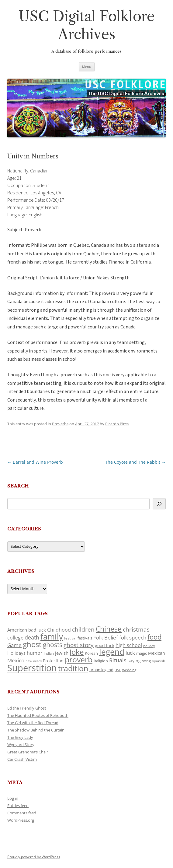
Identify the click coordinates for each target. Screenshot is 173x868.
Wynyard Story (21, 745)
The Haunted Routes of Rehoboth (38, 715)
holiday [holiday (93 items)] (149, 646)
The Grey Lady (20, 737)
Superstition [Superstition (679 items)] (32, 668)
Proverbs (60, 424)
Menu (87, 67)
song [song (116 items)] (146, 661)
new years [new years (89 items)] (34, 661)
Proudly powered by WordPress (34, 857)
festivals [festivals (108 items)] (85, 638)
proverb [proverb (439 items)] (79, 659)
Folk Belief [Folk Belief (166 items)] (106, 638)
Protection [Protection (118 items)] (53, 661)
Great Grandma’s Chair (28, 752)
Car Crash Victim (22, 759)
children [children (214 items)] (83, 629)
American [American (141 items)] (17, 630)
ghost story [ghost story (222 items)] (79, 645)
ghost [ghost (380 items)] (32, 644)
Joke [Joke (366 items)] (77, 652)
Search (18, 486)
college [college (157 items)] (15, 638)
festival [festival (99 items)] (70, 638)
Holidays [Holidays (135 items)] (16, 653)
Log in (13, 798)
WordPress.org (21, 820)
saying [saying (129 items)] (134, 661)
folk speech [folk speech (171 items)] (133, 638)
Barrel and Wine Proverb (35, 462)
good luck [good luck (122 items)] (105, 645)
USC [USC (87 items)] (118, 670)
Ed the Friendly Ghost (27, 708)
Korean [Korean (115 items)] (91, 653)
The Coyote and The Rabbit (135, 462)
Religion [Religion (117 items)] (101, 661)
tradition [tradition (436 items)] (73, 668)
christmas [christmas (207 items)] (136, 629)
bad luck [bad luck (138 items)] (37, 630)
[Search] (159, 504)
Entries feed (18, 806)
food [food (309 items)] (154, 637)
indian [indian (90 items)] (49, 653)
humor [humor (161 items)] (35, 653)
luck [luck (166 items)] (130, 653)
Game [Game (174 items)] (14, 645)
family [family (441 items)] (52, 636)
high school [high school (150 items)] (129, 645)
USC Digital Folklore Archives (87, 25)
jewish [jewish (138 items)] (62, 653)
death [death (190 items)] (32, 637)
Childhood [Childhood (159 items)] (59, 630)
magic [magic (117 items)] (142, 653)
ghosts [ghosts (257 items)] (53, 645)
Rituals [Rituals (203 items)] (118, 660)
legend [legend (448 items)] (112, 652)
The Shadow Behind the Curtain (36, 730)
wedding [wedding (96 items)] (129, 670)
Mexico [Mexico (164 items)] (16, 660)
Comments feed (22, 813)
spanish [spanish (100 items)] (159, 661)
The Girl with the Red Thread (33, 723)
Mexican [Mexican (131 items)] (157, 653)
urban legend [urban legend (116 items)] (101, 670)
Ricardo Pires (117, 424)
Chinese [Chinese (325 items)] (109, 629)
